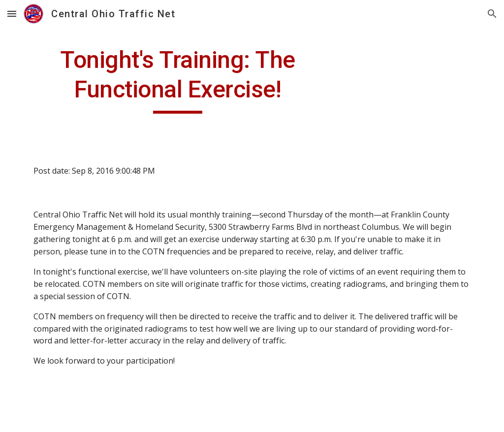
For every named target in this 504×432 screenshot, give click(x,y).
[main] (178, 79)
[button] (12, 14)
